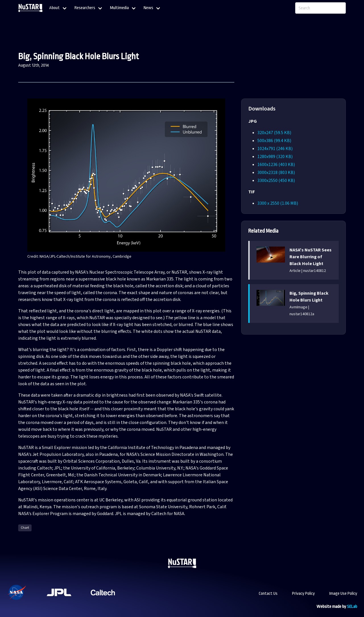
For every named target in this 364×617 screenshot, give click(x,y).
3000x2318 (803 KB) (276, 173)
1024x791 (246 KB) (275, 149)
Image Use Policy (343, 594)
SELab (352, 607)
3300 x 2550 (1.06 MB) (278, 203)
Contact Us (268, 594)
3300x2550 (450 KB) (276, 181)
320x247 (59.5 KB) (274, 133)
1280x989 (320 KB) (275, 157)
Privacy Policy (303, 594)
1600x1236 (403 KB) (276, 165)
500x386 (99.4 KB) (274, 141)
